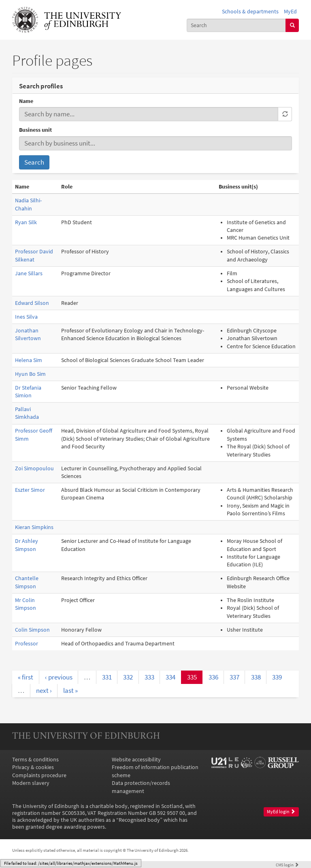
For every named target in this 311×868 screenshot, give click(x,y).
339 (277, 677)
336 (213, 677)
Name (26, 101)
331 (107, 677)
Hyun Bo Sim (30, 374)
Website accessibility (136, 760)
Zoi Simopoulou (34, 468)
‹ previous (59, 677)
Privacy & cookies (33, 767)
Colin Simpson (32, 630)
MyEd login (281, 812)
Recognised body (139, 820)
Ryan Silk (26, 222)
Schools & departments (250, 12)
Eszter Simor (30, 490)
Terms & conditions (35, 760)
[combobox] (236, 25)
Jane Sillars (29, 273)
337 (234, 677)
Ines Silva (26, 317)
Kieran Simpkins (34, 527)
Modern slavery (31, 783)
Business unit (35, 130)
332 (128, 677)
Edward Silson (32, 303)
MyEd (290, 12)
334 (170, 677)
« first (26, 677)
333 (149, 677)
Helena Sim (29, 360)
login (287, 865)
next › (44, 690)
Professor (27, 644)
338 (256, 677)
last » (70, 690)
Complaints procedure (39, 775)
